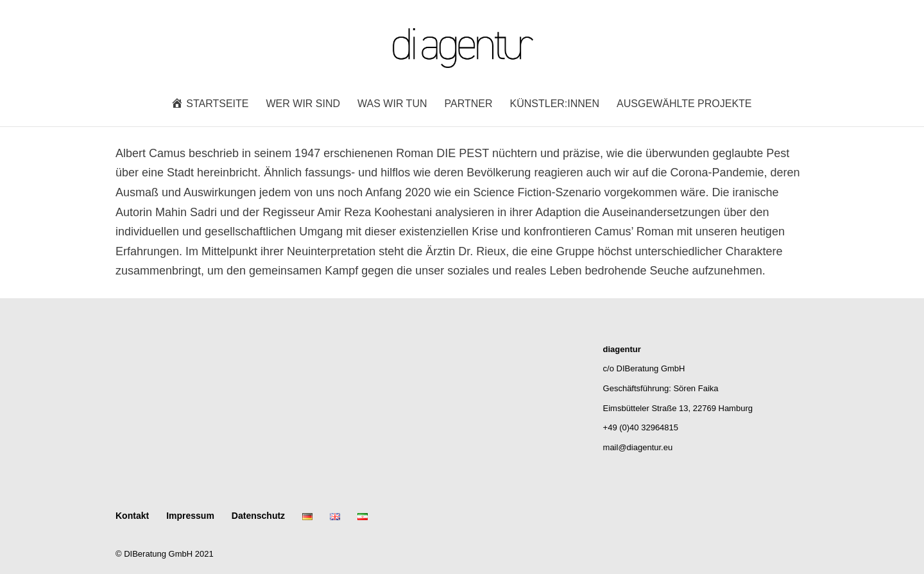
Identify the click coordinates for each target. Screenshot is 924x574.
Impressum (190, 516)
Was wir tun (392, 104)
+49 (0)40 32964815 (641, 427)
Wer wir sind (304, 104)
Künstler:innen (555, 104)
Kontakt (132, 516)
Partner (469, 104)
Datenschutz (258, 516)
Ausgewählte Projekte (684, 104)
